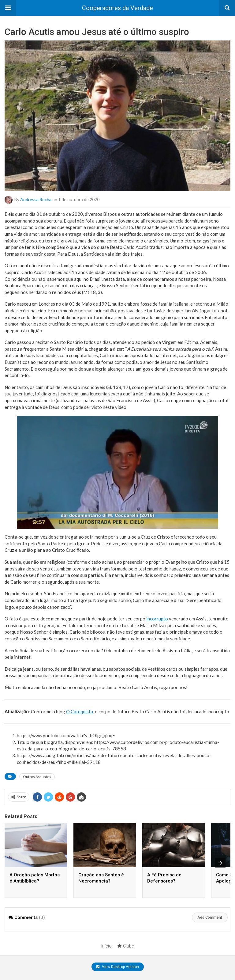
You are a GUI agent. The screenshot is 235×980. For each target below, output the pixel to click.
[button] (8, 8)
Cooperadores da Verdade (117, 8)
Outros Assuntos (37, 777)
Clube (126, 946)
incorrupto (157, 619)
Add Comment (210, 917)
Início (106, 946)
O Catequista (80, 711)
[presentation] (220, 863)
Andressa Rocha (36, 199)
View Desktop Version (118, 967)
